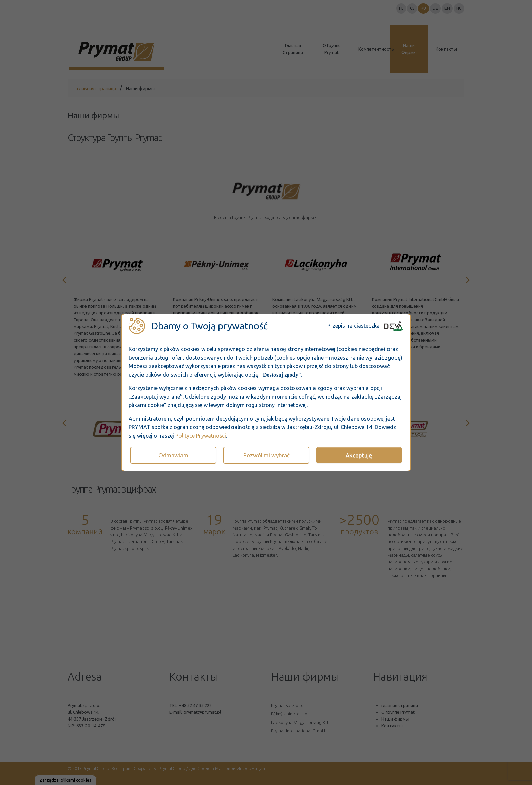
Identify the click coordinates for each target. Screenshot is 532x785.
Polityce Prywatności (201, 436)
